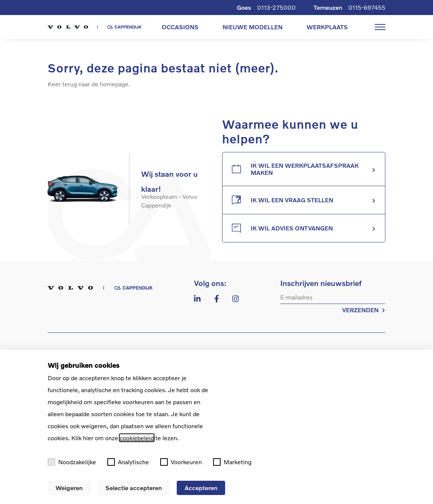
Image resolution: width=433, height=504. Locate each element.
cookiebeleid (137, 438)
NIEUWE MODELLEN (253, 27)
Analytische (128, 462)
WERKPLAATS (327, 27)
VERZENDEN (364, 310)
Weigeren (69, 488)
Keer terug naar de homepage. (89, 84)
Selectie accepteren (134, 488)
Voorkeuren (181, 462)
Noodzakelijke (72, 462)
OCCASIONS (180, 27)
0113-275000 (276, 7)
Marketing (232, 462)
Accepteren (201, 488)
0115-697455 (367, 7)
